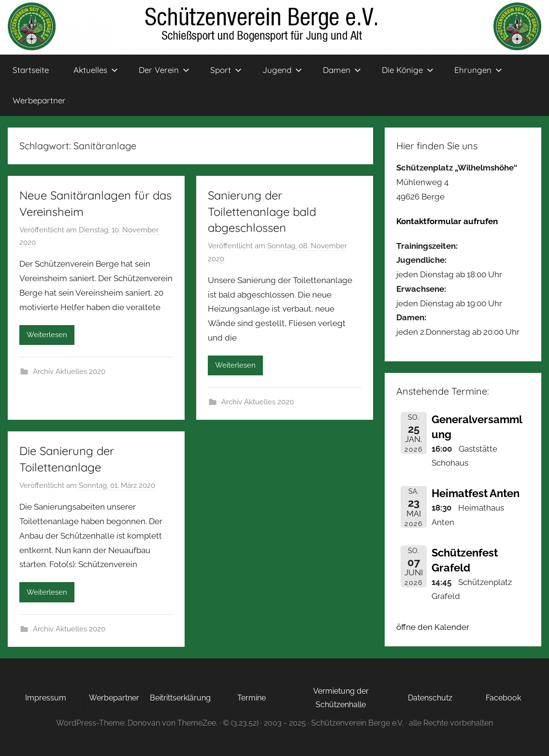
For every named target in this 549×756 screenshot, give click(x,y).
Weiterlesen (47, 335)
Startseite (31, 70)
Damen (342, 70)
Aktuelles (96, 70)
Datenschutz (430, 698)
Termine (252, 698)
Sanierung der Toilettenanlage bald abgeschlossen (262, 211)
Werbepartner (39, 100)
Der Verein (164, 70)
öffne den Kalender (433, 627)
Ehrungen (478, 70)
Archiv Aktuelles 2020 (69, 371)
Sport (226, 70)
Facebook (503, 698)
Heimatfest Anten (476, 493)
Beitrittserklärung (180, 698)
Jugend (282, 70)
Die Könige (408, 70)
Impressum (46, 698)
